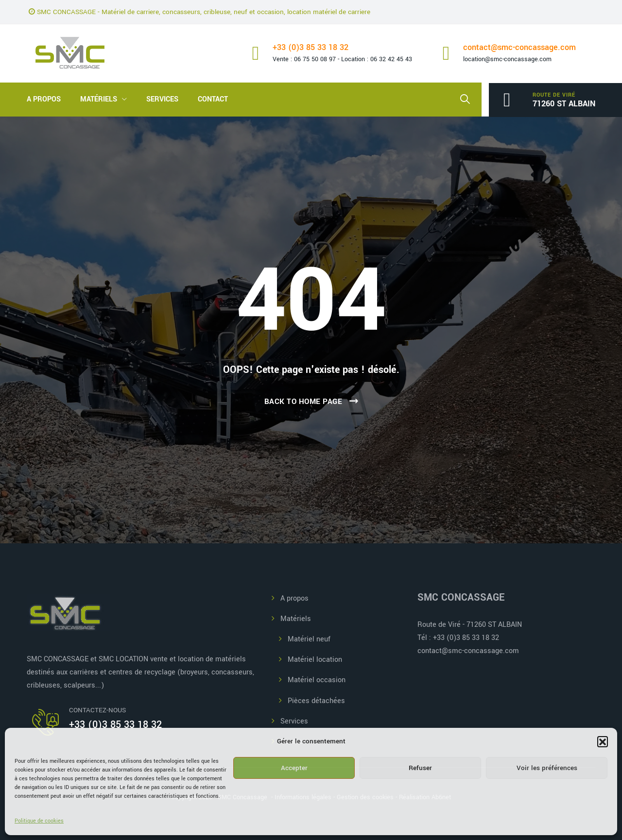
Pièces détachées (316, 701)
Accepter (294, 768)
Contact (213, 99)
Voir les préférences (547, 768)
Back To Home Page (303, 402)
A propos (44, 99)
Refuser (420, 768)
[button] (603, 741)
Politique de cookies (39, 821)
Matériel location (315, 660)
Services (162, 99)
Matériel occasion (317, 680)
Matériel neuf (309, 639)
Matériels (99, 99)
